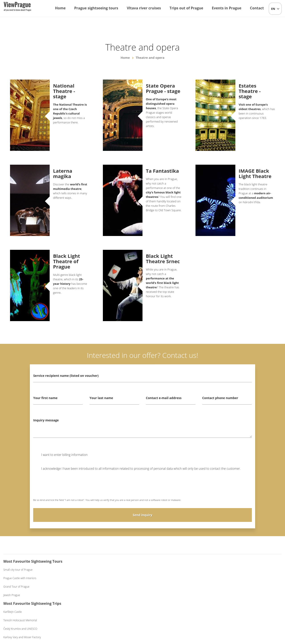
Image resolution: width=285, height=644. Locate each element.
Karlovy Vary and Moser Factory (95, 595)
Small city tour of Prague (18, 570)
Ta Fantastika (162, 171)
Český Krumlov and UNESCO (94, 587)
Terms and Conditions (178, 617)
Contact (257, 8)
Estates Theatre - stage (250, 91)
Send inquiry (142, 515)
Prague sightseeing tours (96, 8)
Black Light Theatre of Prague (66, 261)
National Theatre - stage (64, 91)
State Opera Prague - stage (163, 88)
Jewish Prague (12, 595)
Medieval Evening (230, 587)
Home (60, 8)
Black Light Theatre (231, 595)
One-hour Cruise (160, 570)
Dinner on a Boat (160, 587)
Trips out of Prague (186, 8)
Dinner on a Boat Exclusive (166, 595)
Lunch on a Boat (160, 578)
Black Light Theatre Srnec (163, 258)
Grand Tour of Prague (16, 587)
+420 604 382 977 (149, 617)
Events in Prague (227, 8)
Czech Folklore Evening (234, 570)
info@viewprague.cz (114, 617)
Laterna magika (63, 173)
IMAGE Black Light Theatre (255, 173)
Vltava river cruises (144, 8)
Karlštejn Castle (86, 570)
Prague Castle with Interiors (20, 578)
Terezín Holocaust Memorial (93, 578)
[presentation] (67, 488)
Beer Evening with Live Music (237, 578)
